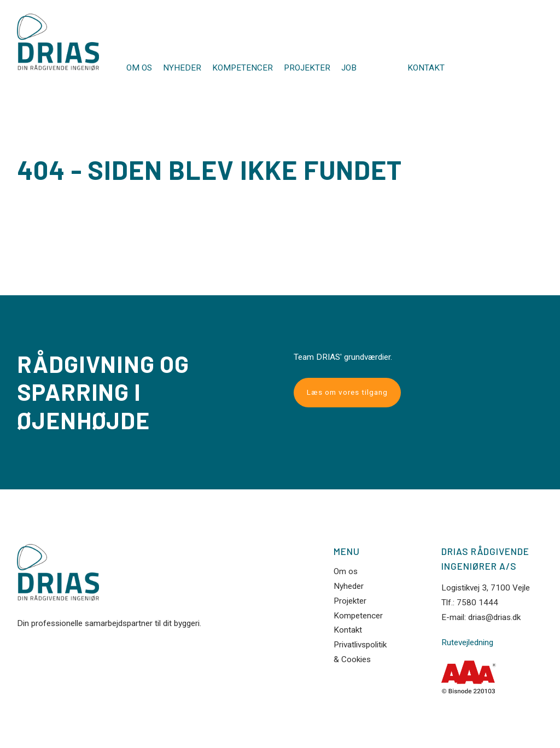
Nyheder (182, 68)
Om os (139, 68)
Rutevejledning (467, 643)
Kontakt (426, 68)
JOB (349, 68)
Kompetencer (243, 68)
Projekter (307, 68)
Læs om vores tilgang (347, 392)
